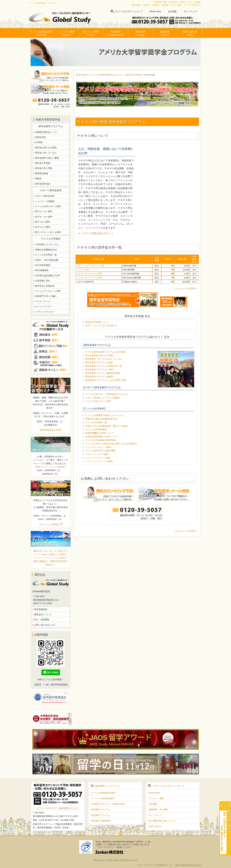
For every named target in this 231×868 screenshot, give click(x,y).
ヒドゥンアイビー (44, 306)
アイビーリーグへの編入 (97, 454)
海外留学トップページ (107, 786)
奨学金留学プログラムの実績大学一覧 (104, 366)
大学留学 (116, 33)
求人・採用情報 (42, 620)
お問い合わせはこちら (45, 625)
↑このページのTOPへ (186, 289)
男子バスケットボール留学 (48, 232)
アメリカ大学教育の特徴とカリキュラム (105, 415)
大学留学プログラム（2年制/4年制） (109, 804)
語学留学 (140, 33)
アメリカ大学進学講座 (96, 429)
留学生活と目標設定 (45, 286)
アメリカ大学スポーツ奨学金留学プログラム (107, 394)
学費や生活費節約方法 (46, 250)
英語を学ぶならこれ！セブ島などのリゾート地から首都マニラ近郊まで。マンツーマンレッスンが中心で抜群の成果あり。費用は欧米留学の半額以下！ (51, 558)
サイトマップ (190, 11)
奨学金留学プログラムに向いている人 (104, 359)
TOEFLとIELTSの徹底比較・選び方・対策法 (107, 426)
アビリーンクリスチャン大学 (90, 266)
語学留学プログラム (101, 810)
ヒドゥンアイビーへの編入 (98, 458)
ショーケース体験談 (45, 201)
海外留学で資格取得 (101, 821)
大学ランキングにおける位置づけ (101, 325)
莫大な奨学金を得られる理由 (99, 355)
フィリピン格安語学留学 (103, 798)
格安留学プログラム (101, 815)
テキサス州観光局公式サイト (98, 233)
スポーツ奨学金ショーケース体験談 (102, 398)
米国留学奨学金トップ (46, 132)
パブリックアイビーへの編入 (99, 461)
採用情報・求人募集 (158, 810)
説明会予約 (40, 137)
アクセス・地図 (156, 798)
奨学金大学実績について (97, 322)
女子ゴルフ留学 (43, 227)
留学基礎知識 (41, 609)
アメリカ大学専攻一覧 (96, 422)
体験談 (38, 179)
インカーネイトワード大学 (89, 278)
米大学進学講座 (43, 265)
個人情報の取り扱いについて (163, 821)
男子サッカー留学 (44, 211)
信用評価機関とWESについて (100, 433)
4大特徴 (39, 142)
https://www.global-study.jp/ (188, 865)
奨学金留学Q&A (43, 184)
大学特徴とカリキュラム (47, 244)
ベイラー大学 (83, 270)
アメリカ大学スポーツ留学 (98, 401)
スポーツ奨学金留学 (45, 196)
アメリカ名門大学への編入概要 (100, 451)
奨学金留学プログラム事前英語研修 (102, 373)
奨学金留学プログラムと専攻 (99, 370)
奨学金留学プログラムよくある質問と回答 (106, 380)
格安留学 (165, 33)
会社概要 (172, 11)
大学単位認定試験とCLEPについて (102, 437)
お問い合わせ (190, 33)
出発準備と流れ (43, 281)
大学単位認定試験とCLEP (48, 276)
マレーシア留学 (91, 33)
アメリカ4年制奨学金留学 (104, 793)
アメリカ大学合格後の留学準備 (100, 440)
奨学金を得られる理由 (46, 148)
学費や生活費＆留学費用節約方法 (101, 419)
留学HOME (82, 75)
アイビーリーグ (43, 301)
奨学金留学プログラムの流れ (99, 362)
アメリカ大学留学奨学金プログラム (107, 75)
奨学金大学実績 (134, 75)
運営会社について (43, 614)
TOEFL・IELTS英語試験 (47, 260)
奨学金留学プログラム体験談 (99, 377)
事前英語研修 (42, 173)
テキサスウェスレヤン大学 (89, 274)
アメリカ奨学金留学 (41, 33)
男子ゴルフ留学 (43, 222)
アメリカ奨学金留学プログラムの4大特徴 (105, 352)
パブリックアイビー (45, 312)
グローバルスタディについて (128, 11)
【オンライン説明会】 (51, 524)
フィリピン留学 (66, 33)
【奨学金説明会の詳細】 (51, 430)
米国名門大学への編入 (46, 296)
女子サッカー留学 (44, 217)
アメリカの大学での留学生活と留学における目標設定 (111, 444)
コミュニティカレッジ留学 (98, 447)
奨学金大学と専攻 (44, 168)
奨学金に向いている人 (46, 153)
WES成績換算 (42, 270)
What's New (155, 11)
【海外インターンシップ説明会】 (51, 467)
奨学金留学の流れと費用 (47, 158)
